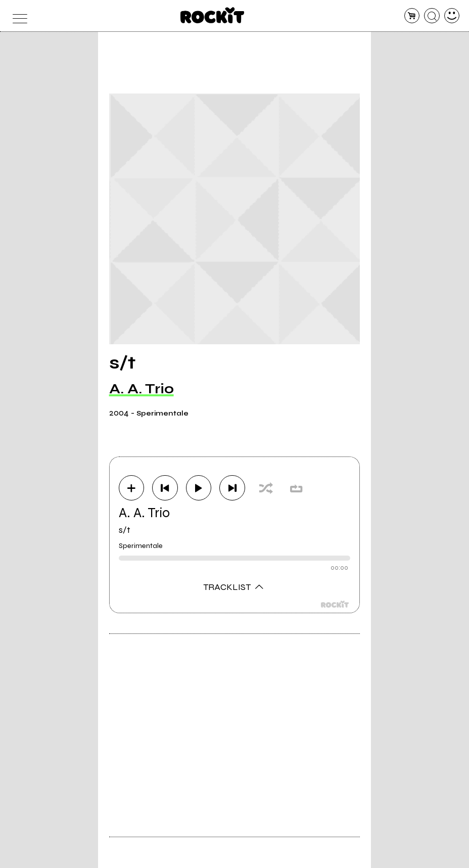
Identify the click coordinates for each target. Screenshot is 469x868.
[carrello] (412, 16)
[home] (213, 15)
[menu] (17, 16)
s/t (125, 530)
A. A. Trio (142, 389)
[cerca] (432, 16)
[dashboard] (452, 16)
